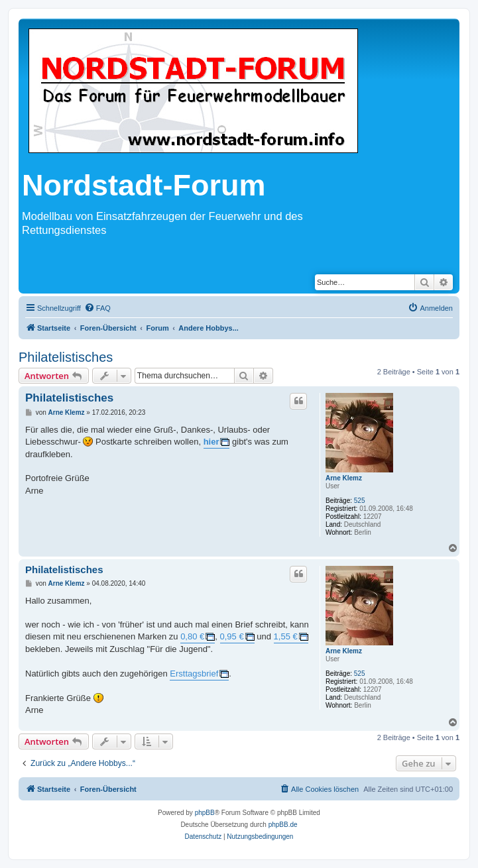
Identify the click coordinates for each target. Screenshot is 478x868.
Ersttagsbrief (194, 674)
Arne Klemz (344, 478)
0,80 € (192, 636)
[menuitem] (97, 308)
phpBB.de (283, 825)
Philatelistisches (66, 357)
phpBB (205, 813)
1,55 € (286, 636)
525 (360, 501)
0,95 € (232, 636)
